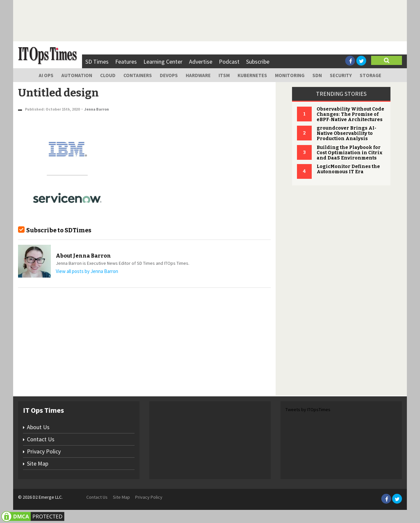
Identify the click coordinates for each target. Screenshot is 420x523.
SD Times (97, 62)
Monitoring (290, 75)
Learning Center (163, 62)
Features (126, 62)
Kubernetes (252, 75)
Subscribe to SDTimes (59, 230)
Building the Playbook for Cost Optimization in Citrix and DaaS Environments (350, 153)
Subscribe (258, 62)
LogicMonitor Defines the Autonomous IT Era (348, 169)
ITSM (224, 75)
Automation (77, 75)
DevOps (169, 75)
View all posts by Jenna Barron (87, 271)
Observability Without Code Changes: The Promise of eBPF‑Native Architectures (350, 114)
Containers (138, 75)
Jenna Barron (97, 109)
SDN (317, 75)
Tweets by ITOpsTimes (308, 409)
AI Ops (46, 75)
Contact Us (41, 439)
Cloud (108, 75)
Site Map (38, 463)
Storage (370, 75)
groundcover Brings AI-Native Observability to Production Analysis (346, 133)
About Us (38, 427)
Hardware (198, 75)
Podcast (229, 62)
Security (341, 75)
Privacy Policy (44, 451)
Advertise (201, 62)
